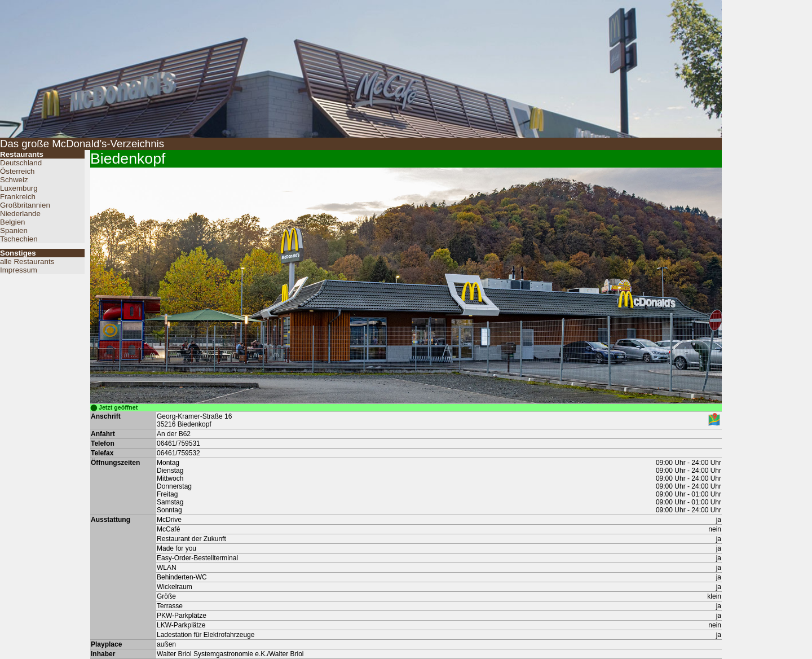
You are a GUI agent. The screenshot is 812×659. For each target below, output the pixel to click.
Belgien (12, 222)
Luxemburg (19, 188)
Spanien (14, 230)
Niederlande (20, 214)
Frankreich (18, 197)
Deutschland (21, 163)
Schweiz (14, 180)
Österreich (17, 171)
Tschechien (19, 239)
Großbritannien (25, 205)
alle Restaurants (27, 262)
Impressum (19, 270)
